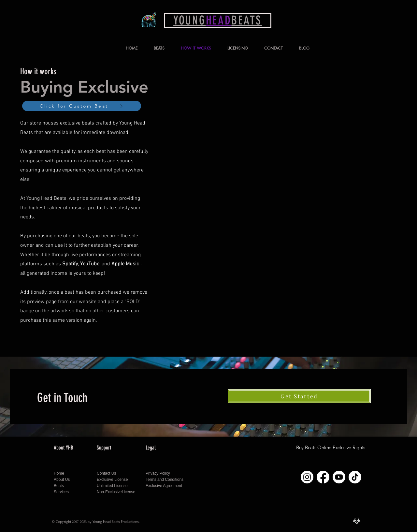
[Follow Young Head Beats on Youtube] (339, 477)
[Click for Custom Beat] (82, 106)
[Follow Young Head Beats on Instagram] (307, 477)
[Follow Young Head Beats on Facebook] (323, 477)
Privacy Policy (158, 473)
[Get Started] (299, 396)
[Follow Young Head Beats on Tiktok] (355, 477)
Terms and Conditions (165, 480)
